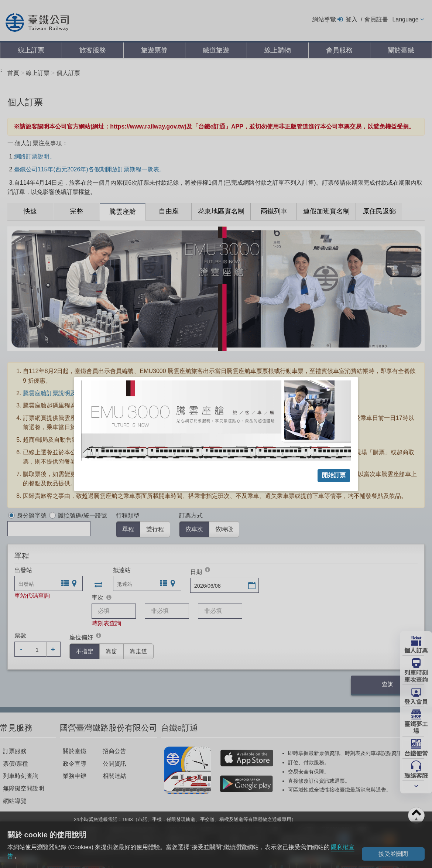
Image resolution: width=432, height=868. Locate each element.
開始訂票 (334, 475)
